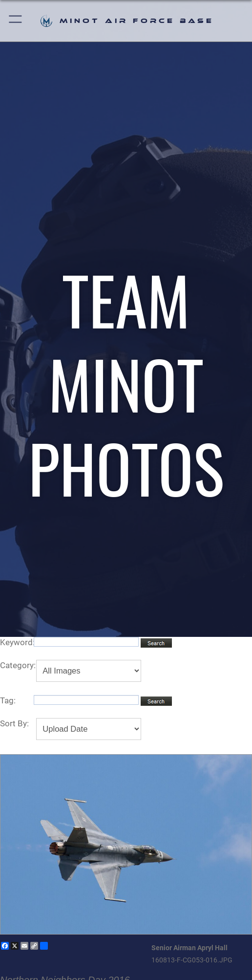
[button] (16, 21)
